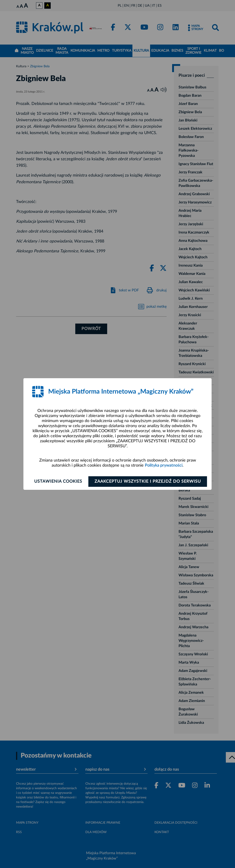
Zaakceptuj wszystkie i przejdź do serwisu (148, 482)
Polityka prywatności (164, 465)
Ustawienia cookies (58, 482)
